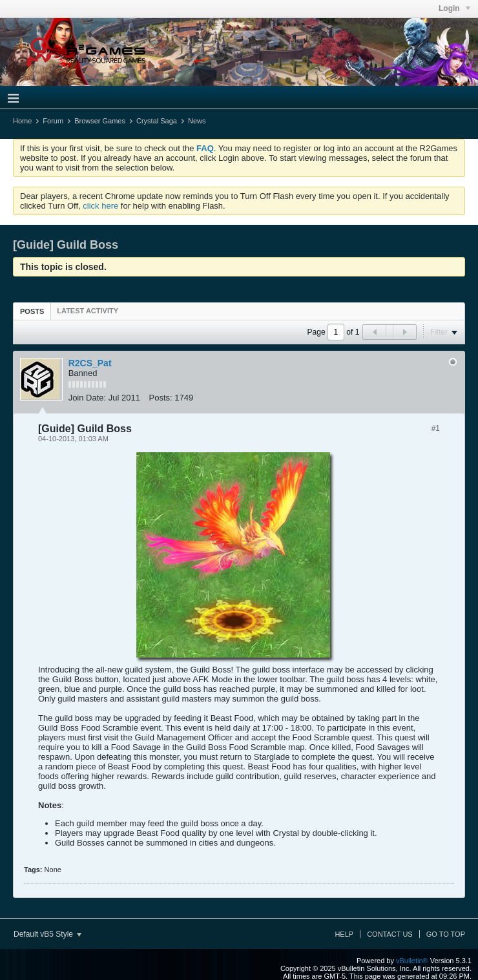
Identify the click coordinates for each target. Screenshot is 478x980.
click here (100, 206)
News (197, 121)
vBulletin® (412, 961)
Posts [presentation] (32, 311)
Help (344, 934)
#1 (436, 428)
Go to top (446, 934)
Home (22, 121)
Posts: (161, 398)
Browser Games (100, 121)
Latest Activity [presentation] (88, 311)
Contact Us (390, 934)
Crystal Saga (157, 121)
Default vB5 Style (47, 934)
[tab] (32, 311)
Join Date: (88, 398)
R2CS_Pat (90, 363)
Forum (53, 121)
